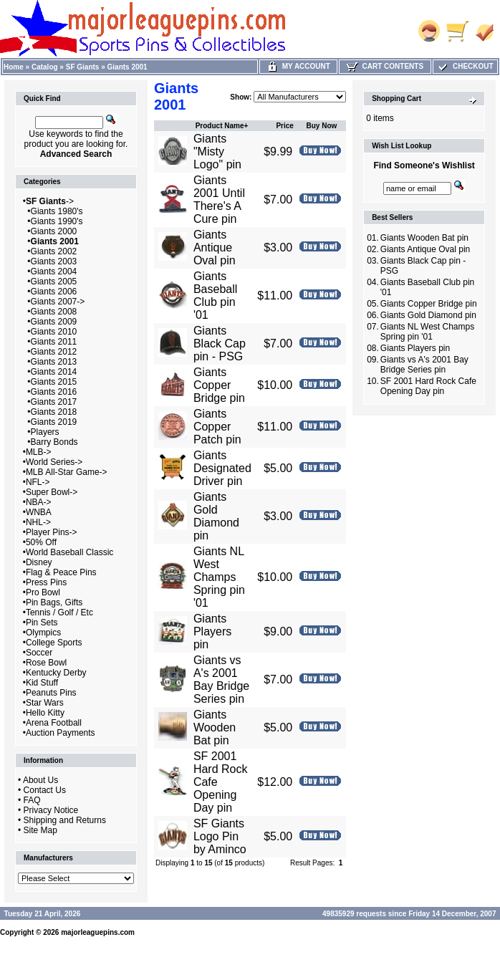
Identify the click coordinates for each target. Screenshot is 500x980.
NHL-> (38, 522)
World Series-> (54, 462)
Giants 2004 (54, 272)
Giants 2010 (54, 332)
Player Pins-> (52, 532)
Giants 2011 (54, 342)
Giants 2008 (54, 312)
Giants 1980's (57, 211)
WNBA (39, 512)
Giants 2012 (54, 352)
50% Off (41, 542)
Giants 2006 (54, 292)
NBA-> (39, 502)
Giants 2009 (54, 322)
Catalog (45, 67)
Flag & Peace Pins (61, 572)
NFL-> (38, 482)
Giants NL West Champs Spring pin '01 (219, 577)
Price (284, 126)
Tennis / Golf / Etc (59, 612)
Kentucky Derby (56, 673)
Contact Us (45, 790)
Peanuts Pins (51, 693)
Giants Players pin (212, 631)
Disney (39, 562)
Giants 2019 (54, 422)
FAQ (32, 800)
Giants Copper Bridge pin (219, 385)
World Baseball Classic (70, 552)
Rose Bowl (46, 663)
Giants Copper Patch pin (217, 427)
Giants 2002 (54, 251)
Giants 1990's (57, 221)
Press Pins (46, 582)
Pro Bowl (43, 592)
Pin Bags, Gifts (54, 602)
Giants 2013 (54, 362)
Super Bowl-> (52, 492)
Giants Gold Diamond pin (216, 516)
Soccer (39, 653)
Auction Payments (61, 733)
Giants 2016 (54, 392)
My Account (298, 66)
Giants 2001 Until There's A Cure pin (219, 200)
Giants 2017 (54, 402)
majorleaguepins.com (98, 932)
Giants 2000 (54, 231)
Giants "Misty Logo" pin (217, 152)
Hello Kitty (45, 713)
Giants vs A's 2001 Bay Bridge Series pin (221, 679)
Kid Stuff (42, 683)
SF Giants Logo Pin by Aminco (220, 836)
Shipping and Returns (65, 820)
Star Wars (45, 703)
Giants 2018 (54, 412)
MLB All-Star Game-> (67, 472)
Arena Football (54, 723)
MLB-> (39, 452)
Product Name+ (222, 126)
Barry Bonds (54, 442)
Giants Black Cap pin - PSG (220, 344)
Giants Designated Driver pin (222, 468)
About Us (40, 780)
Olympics (43, 633)
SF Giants (83, 67)
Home (14, 67)
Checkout (465, 66)
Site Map (40, 830)
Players (45, 432)
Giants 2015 (54, 382)
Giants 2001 (128, 67)
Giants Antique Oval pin (215, 248)
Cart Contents (385, 66)
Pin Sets (42, 623)
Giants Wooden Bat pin (215, 727)
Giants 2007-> (58, 302)
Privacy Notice (51, 810)
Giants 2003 (54, 261)
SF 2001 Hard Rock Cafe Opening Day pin (428, 386)
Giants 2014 (54, 372)
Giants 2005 (54, 282)
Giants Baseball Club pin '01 (215, 296)
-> (50, 201)
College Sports (54, 643)
